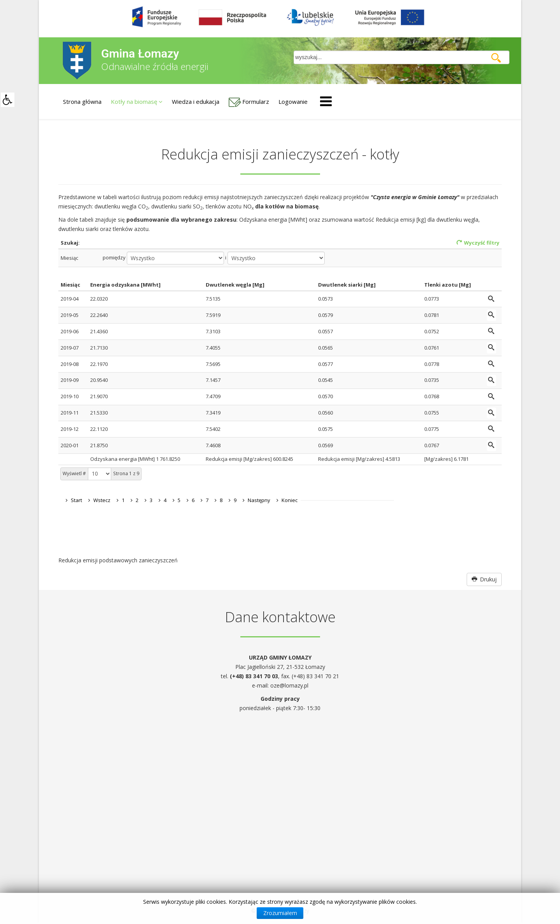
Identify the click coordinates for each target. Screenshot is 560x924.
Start (76, 500)
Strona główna (82, 101)
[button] (7, 100)
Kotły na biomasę (134, 101)
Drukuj (484, 579)
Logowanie (293, 101)
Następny (259, 500)
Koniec (290, 500)
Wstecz (102, 500)
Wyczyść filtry (478, 243)
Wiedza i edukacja (196, 101)
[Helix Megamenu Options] (326, 101)
